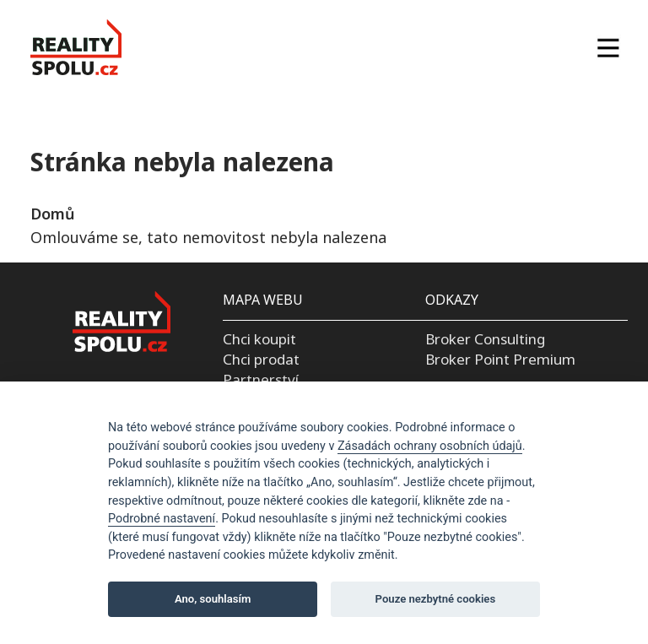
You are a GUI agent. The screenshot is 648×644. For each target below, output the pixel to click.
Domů (52, 214)
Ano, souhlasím (213, 599)
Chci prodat (261, 359)
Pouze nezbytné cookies (436, 599)
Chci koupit (259, 339)
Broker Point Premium (500, 359)
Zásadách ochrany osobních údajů (430, 446)
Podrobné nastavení (162, 519)
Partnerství (261, 379)
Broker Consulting (485, 339)
